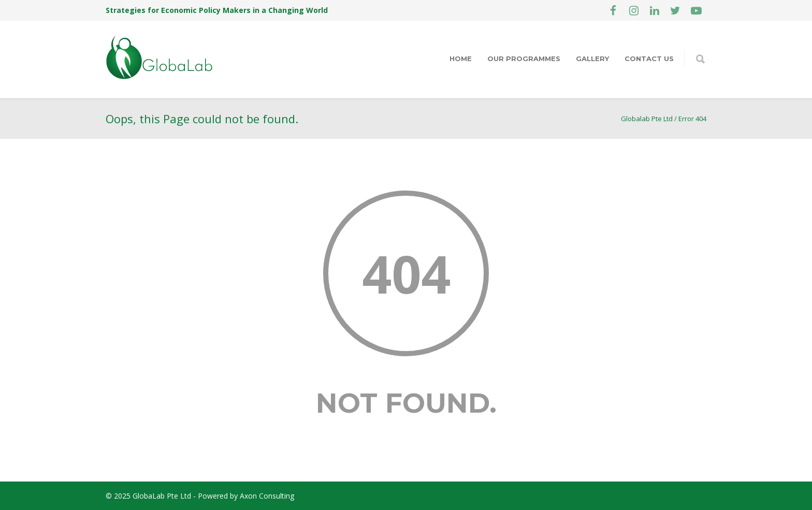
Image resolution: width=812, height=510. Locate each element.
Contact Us (649, 59)
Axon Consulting (267, 496)
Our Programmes (524, 59)
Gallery (592, 59)
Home (461, 59)
